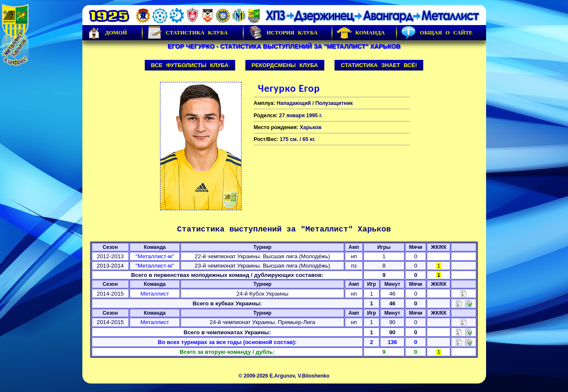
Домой (107, 33)
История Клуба (283, 33)
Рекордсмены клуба (285, 65)
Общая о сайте (437, 33)
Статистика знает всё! (379, 65)
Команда (361, 33)
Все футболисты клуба (190, 65)
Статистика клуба (187, 33)
